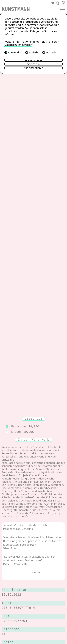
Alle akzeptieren (33, 68)
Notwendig (13, 52)
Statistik (32, 52)
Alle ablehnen (33, 60)
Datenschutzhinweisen (18, 45)
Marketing (50, 52)
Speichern (33, 64)
